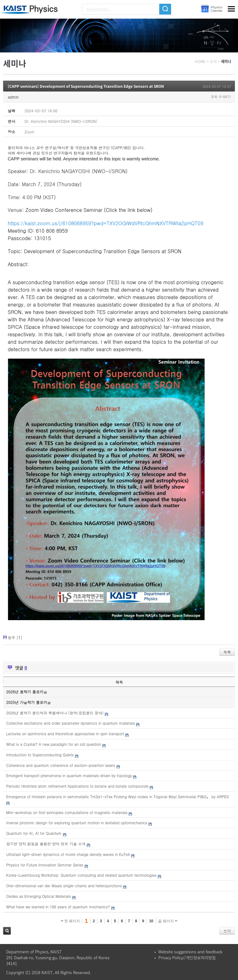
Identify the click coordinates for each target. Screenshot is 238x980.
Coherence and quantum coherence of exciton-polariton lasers (61, 765)
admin (13, 97)
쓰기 (227, 931)
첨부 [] (15, 637)
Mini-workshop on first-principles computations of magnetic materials (67, 812)
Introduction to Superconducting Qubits (40, 755)
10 (151, 921)
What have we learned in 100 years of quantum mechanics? (58, 907)
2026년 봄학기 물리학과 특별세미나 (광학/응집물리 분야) (55, 713)
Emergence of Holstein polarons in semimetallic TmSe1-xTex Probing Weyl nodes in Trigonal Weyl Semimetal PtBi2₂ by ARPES (117, 797)
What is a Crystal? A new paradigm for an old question (54, 744)
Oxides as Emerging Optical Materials (39, 896)
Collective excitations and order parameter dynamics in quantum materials (71, 723)
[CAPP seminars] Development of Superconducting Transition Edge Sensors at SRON (86, 86)
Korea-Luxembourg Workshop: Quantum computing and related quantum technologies (81, 875)
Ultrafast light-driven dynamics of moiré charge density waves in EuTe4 (68, 854)
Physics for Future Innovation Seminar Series (45, 865)
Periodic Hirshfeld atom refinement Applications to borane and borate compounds (77, 786)
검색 (7, 931)
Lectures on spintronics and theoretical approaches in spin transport (65, 734)
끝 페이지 (168, 921)
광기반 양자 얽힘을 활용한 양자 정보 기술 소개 (46, 844)
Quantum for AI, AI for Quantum (34, 833)
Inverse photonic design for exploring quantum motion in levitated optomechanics (77, 823)
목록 (227, 652)
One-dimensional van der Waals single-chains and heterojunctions (64, 886)
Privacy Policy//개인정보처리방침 (187, 958)
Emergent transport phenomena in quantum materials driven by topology (69, 775)
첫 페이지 (71, 921)
